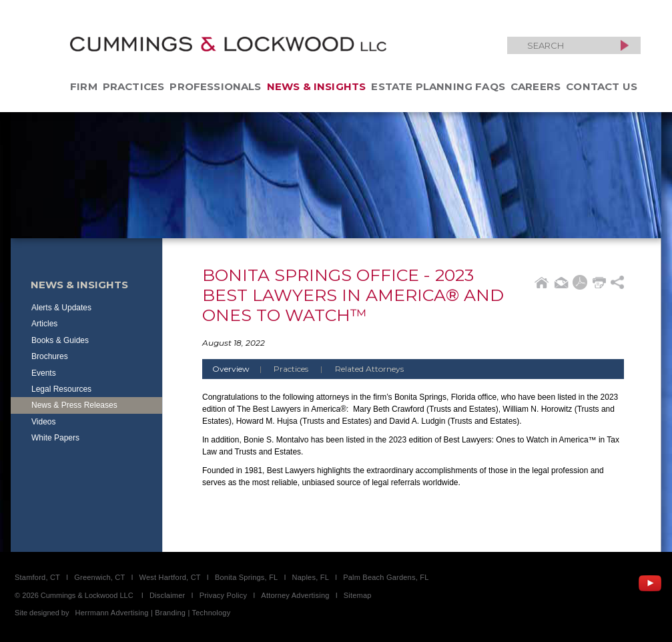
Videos (43, 422)
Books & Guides (60, 340)
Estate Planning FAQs (438, 86)
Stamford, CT (37, 577)
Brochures (50, 356)
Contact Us (602, 86)
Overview (242, 369)
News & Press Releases (74, 405)
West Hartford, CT (170, 577)
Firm (84, 86)
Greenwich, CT (99, 577)
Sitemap (358, 595)
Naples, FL (311, 577)
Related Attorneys (369, 369)
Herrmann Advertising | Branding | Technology (153, 613)
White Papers (55, 438)
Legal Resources (61, 389)
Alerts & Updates (61, 308)
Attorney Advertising (295, 595)
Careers (536, 86)
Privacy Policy (224, 595)
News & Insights (317, 86)
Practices (134, 86)
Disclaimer (167, 595)
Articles (44, 324)
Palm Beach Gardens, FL (386, 577)
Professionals (215, 86)
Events (44, 373)
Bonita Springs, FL (246, 577)
